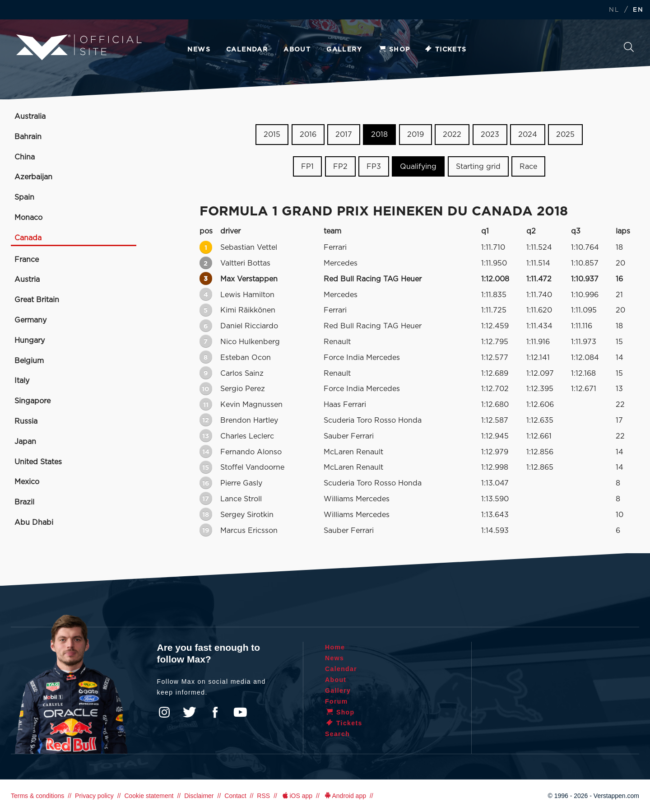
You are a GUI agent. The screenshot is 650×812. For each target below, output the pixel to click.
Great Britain (37, 300)
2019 (416, 135)
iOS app (297, 796)
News (199, 50)
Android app (345, 796)
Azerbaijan (33, 177)
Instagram (164, 712)
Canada (28, 238)
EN (638, 10)
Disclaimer (199, 796)
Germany (30, 320)
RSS (263, 796)
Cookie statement (149, 796)
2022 (452, 135)
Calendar (247, 50)
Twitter (190, 712)
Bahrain (28, 137)
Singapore (32, 401)
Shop (394, 50)
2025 (565, 135)
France (27, 260)
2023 (490, 135)
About (297, 50)
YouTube (240, 712)
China (25, 157)
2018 (379, 135)
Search (629, 47)
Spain (24, 197)
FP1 (307, 167)
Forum (337, 701)
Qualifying (418, 167)
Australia (30, 117)
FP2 (340, 167)
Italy (22, 381)
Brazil (24, 502)
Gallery (344, 50)
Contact (235, 796)
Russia (26, 421)
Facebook (215, 712)
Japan (25, 442)
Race (528, 167)
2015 (272, 135)
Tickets (445, 50)
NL (614, 10)
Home (335, 647)
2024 (528, 135)
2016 (308, 135)
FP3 (374, 167)
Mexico (27, 482)
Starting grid (478, 167)
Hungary (30, 341)
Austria (27, 280)
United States (38, 462)
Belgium (29, 361)
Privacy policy (94, 796)
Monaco (28, 218)
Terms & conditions (37, 796)
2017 (344, 135)
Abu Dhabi (34, 523)
